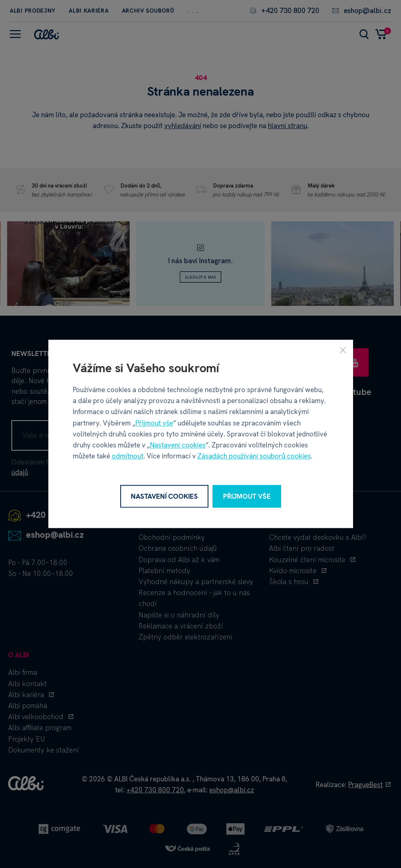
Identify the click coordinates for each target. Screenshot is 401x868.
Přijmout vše (154, 423)
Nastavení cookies (178, 445)
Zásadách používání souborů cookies (254, 456)
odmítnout (128, 456)
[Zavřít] (343, 350)
